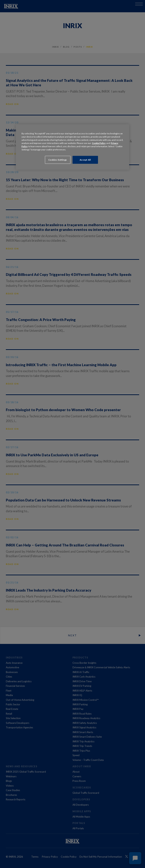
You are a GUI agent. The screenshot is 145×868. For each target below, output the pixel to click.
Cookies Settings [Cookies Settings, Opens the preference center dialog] (58, 160)
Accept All (85, 160)
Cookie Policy (99, 143)
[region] (72, 147)
